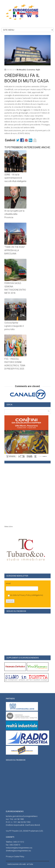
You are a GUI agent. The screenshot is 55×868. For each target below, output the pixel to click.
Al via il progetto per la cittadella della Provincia (14, 214)
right (38, 70)
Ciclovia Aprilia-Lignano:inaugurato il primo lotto (14, 326)
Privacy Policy (25, 595)
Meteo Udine (9, 527)
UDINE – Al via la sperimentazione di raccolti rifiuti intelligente (15, 178)
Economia (31, 70)
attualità (22, 70)
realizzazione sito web (17, 864)
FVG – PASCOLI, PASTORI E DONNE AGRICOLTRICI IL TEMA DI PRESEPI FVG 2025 (15, 364)
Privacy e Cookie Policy (15, 856)
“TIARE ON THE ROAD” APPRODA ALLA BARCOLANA (15, 250)
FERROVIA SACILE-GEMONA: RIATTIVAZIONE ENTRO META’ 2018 (15, 288)
